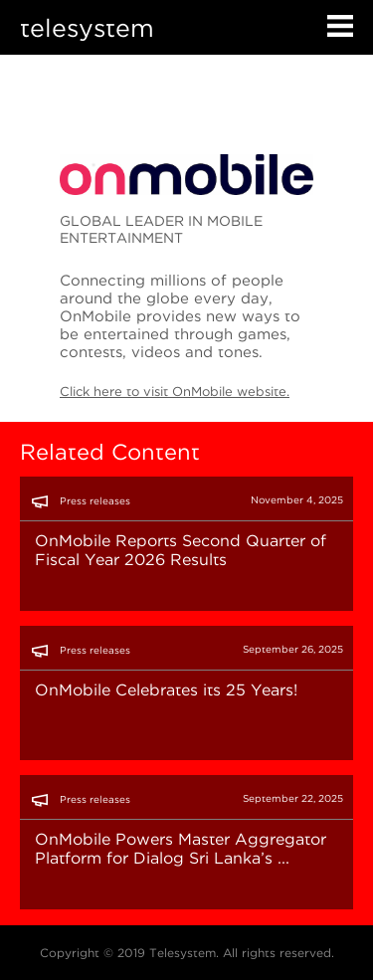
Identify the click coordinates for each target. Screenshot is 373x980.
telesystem (87, 27)
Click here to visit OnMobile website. (175, 391)
